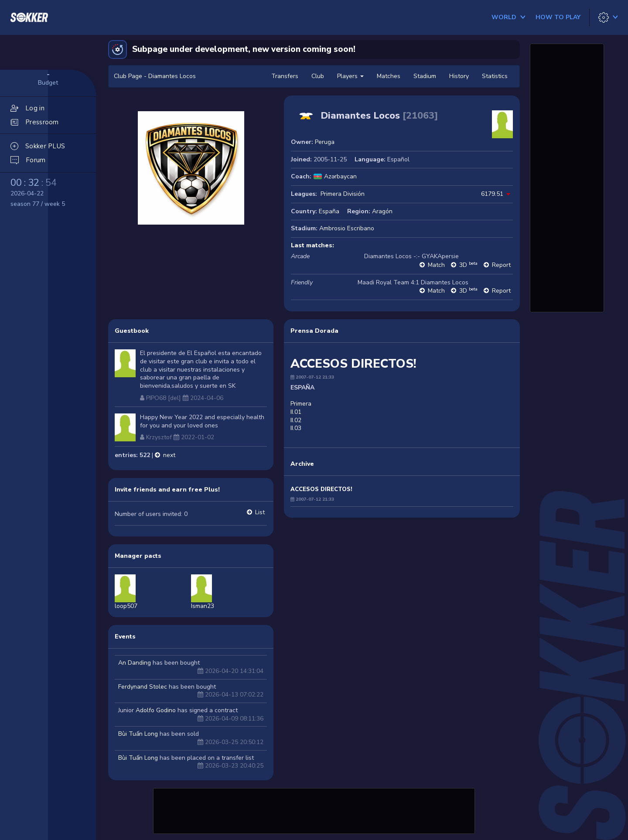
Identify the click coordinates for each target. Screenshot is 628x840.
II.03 (296, 428)
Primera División (343, 194)
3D (468, 265)
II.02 (296, 420)
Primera (301, 404)
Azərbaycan (340, 176)
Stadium (425, 76)
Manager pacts (138, 556)
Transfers (285, 76)
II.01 (296, 412)
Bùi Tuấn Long (138, 734)
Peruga (325, 142)
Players (350, 76)
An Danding (135, 663)
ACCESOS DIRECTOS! (321, 489)
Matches (389, 76)
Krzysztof (159, 437)
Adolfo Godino (156, 710)
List (260, 512)
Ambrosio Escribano (347, 228)
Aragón (382, 211)
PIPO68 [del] (164, 398)
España (329, 211)
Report (501, 265)
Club (318, 76)
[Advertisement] (314, 810)
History (459, 76)
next (169, 455)
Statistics (495, 76)
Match (436, 265)
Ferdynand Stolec (143, 687)
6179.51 (492, 194)
